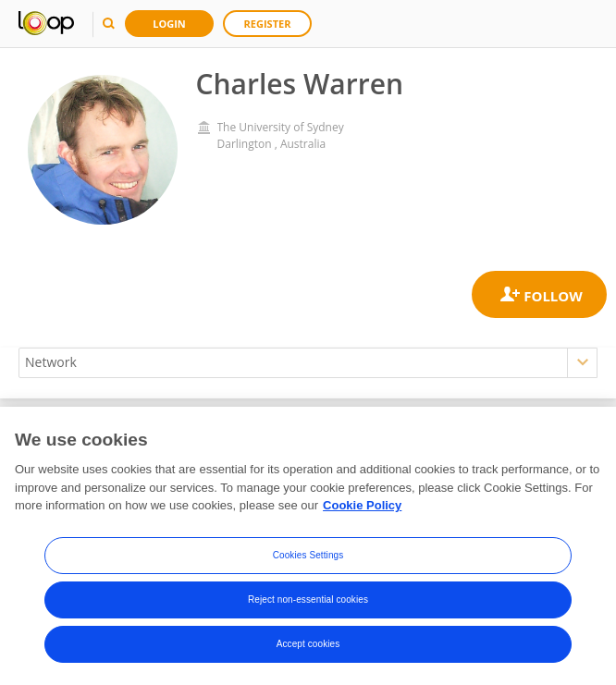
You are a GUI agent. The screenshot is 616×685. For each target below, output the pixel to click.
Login (169, 24)
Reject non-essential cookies (308, 599)
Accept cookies (308, 644)
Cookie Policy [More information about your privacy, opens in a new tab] (362, 505)
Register (268, 24)
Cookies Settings (308, 555)
